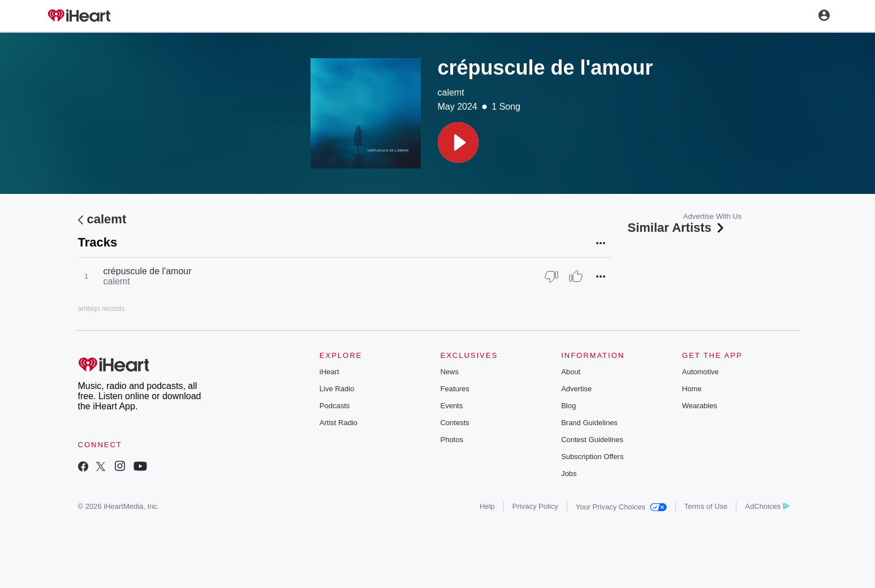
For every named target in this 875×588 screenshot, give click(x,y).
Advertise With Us (712, 216)
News (449, 372)
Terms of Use (706, 506)
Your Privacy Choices (621, 507)
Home (692, 389)
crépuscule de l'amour (148, 271)
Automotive (701, 372)
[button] (458, 142)
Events (451, 406)
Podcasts (335, 406)
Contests (454, 423)
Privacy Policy (535, 506)
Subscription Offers (592, 457)
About (571, 372)
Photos (451, 440)
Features (454, 389)
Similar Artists (677, 228)
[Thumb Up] (576, 276)
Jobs (569, 474)
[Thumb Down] (551, 276)
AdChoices (767, 506)
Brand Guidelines (589, 423)
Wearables (700, 406)
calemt (451, 92)
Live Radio (337, 389)
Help (487, 506)
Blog (568, 406)
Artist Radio (339, 423)
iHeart (329, 372)
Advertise (576, 389)
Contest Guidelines (592, 440)
